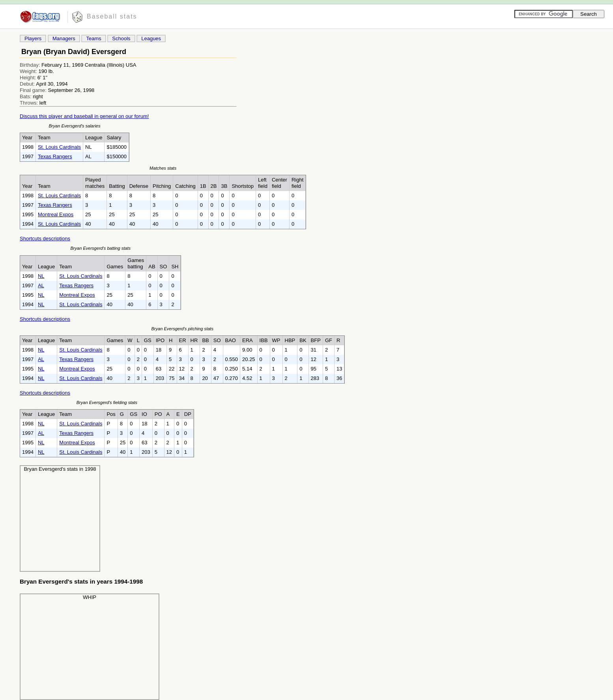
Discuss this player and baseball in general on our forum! (84, 116)
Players (33, 38)
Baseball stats (112, 16)
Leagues (151, 38)
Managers (64, 38)
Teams (93, 38)
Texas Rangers (55, 156)
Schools (121, 38)
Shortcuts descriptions (45, 239)
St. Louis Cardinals (59, 147)
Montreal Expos (56, 214)
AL (41, 285)
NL (41, 276)
